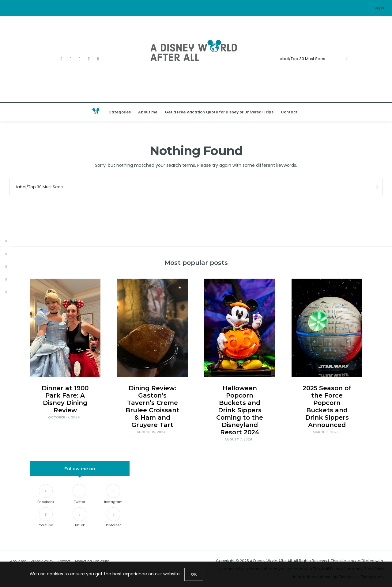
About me (148, 112)
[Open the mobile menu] (379, 112)
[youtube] (6, 279)
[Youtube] (89, 59)
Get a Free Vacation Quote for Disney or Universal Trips (219, 112)
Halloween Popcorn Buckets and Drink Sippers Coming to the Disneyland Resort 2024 (240, 410)
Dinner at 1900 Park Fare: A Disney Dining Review (65, 399)
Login (379, 8)
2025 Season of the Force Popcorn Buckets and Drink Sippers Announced (327, 406)
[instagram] (6, 267)
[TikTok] (98, 59)
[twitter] (6, 254)
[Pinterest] (113, 518)
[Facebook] (61, 59)
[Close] (194, 574)
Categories (120, 112)
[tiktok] (6, 292)
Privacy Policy (42, 561)
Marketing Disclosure (92, 561)
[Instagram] (80, 59)
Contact (289, 112)
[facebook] (6, 241)
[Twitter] (71, 59)
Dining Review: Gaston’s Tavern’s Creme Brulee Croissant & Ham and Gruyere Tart (153, 406)
